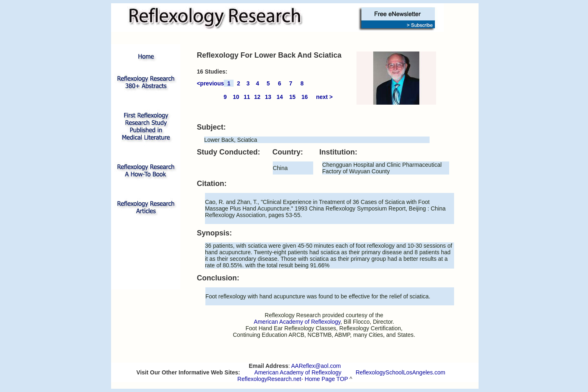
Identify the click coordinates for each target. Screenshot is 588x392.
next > (324, 97)
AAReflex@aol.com (316, 366)
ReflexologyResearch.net (269, 379)
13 (268, 97)
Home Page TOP (326, 379)
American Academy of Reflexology (298, 372)
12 (257, 97)
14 (280, 97)
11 (247, 97)
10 (236, 97)
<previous (210, 83)
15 (292, 97)
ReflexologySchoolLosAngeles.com (400, 372)
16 (305, 97)
